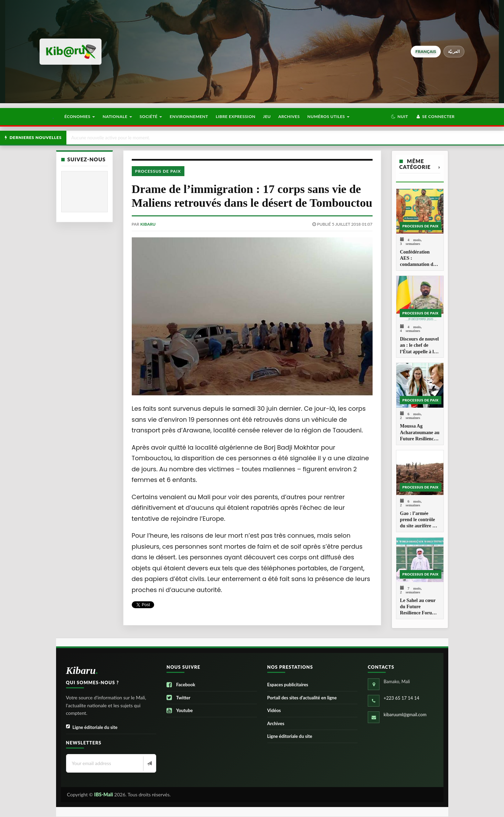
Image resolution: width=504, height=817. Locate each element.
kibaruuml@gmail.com (405, 714)
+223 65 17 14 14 (401, 698)
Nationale (117, 116)
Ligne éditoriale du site (92, 727)
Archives (289, 116)
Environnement (189, 116)
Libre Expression (236, 116)
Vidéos (274, 710)
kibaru (148, 224)
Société (151, 116)
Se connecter (435, 116)
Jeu (267, 116)
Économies (80, 116)
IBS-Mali (104, 794)
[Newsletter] (149, 764)
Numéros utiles (328, 116)
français (426, 51)
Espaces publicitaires (288, 685)
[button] (400, 117)
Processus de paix (158, 171)
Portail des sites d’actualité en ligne (302, 698)
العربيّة (454, 51)
